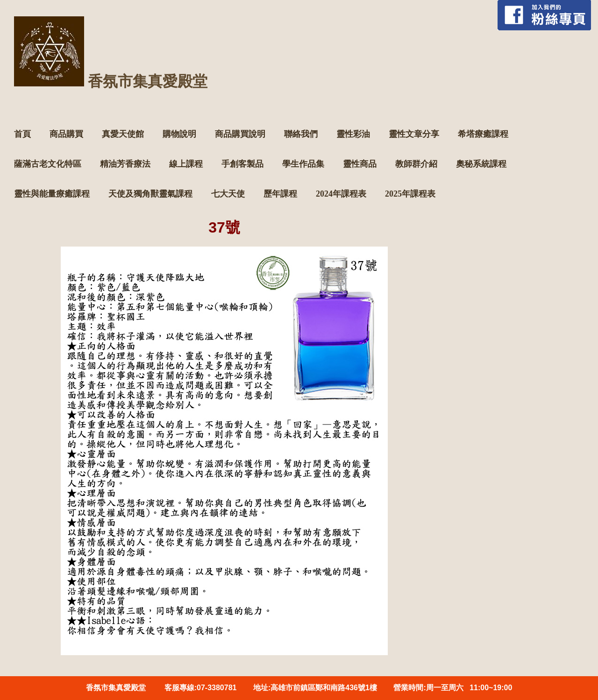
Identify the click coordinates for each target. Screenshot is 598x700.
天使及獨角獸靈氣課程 (150, 194)
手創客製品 (242, 164)
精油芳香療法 (125, 164)
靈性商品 (360, 164)
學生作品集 (303, 164)
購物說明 (179, 134)
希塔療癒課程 (483, 134)
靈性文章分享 (414, 134)
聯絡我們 (301, 134)
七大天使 (228, 194)
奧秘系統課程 (481, 164)
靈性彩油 (353, 134)
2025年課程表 (410, 194)
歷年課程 (280, 194)
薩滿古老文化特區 (48, 164)
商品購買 (66, 134)
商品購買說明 (240, 134)
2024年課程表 (341, 194)
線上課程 (186, 164)
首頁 (22, 134)
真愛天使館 (123, 134)
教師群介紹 (416, 164)
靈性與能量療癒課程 (52, 194)
